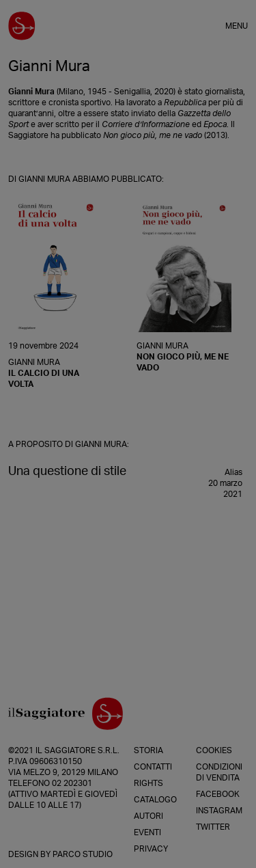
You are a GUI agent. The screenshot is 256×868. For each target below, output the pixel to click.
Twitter (213, 827)
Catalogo (155, 800)
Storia (148, 750)
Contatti (153, 767)
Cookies (214, 750)
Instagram (219, 811)
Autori (148, 816)
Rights (148, 783)
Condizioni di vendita (219, 772)
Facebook (218, 794)
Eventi (147, 832)
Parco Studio (83, 854)
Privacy (151, 849)
